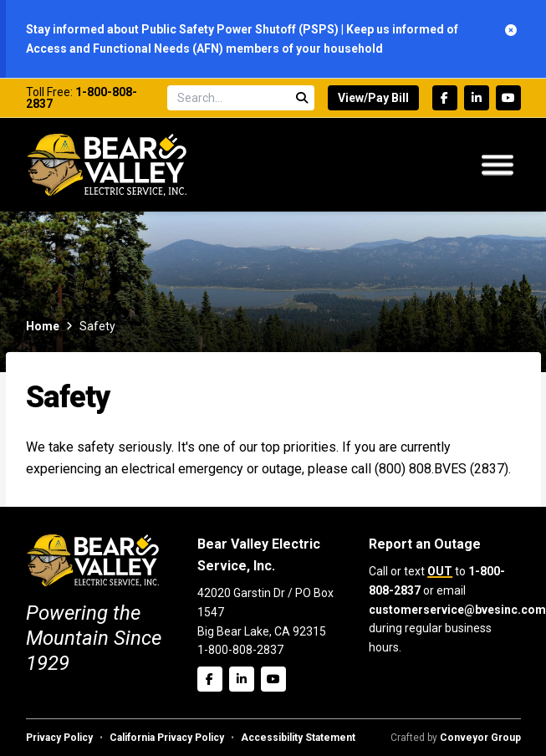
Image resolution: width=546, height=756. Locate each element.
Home (43, 326)
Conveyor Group (480, 738)
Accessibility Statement (298, 738)
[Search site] (241, 98)
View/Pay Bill (373, 98)
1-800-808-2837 (82, 98)
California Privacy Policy (167, 738)
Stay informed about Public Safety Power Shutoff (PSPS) (184, 29)
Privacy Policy (59, 738)
